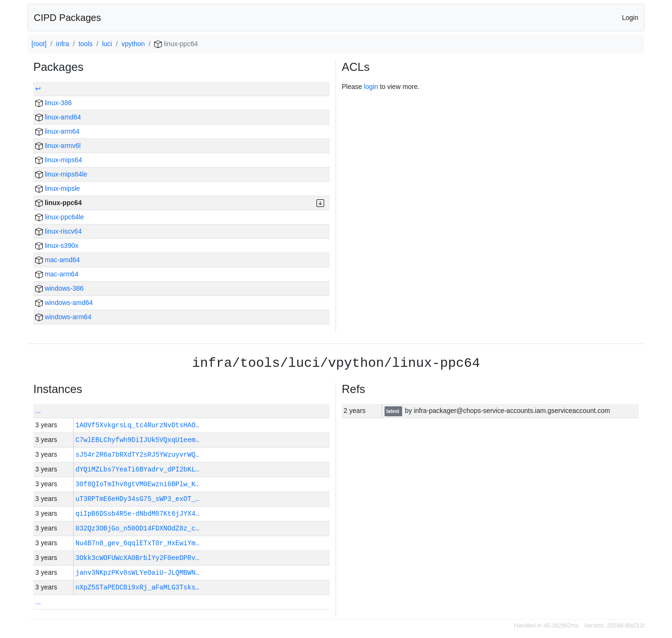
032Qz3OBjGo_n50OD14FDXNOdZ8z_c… (138, 528)
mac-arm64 (57, 274)
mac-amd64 (58, 260)
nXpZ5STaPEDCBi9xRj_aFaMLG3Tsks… (138, 587)
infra (63, 44)
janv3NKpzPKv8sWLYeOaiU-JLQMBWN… (138, 573)
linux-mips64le (61, 174)
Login (630, 18)
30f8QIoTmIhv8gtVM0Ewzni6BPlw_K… (138, 484)
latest (394, 411)
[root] (39, 44)
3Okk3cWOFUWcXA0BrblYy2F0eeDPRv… (138, 558)
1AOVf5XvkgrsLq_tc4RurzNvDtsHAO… (138, 425)
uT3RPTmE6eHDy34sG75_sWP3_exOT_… (138, 499)
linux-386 (54, 103)
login (371, 87)
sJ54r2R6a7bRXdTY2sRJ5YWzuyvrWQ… (138, 455)
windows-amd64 (64, 303)
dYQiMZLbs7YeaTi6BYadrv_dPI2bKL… (138, 469)
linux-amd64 (58, 117)
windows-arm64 (63, 317)
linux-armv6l (58, 146)
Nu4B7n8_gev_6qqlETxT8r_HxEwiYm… (138, 543)
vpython (133, 44)
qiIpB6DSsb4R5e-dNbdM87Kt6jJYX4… (138, 514)
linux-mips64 (59, 160)
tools (86, 44)
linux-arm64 (57, 131)
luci (107, 44)
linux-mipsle (58, 188)
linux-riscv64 (59, 231)
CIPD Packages (67, 18)
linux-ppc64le (59, 217)
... (38, 411)
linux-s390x (57, 245)
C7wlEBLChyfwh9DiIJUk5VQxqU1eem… (138, 440)
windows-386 (59, 288)
